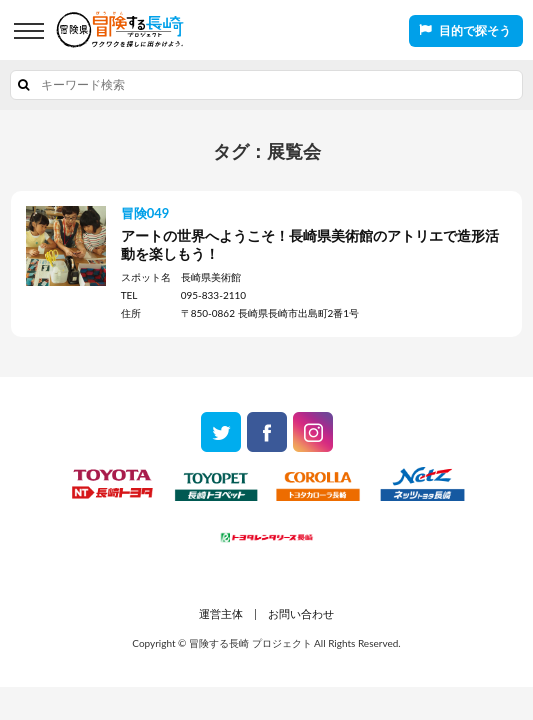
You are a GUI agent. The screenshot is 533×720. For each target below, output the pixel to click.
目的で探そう (475, 30)
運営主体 (221, 613)
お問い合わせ (301, 613)
